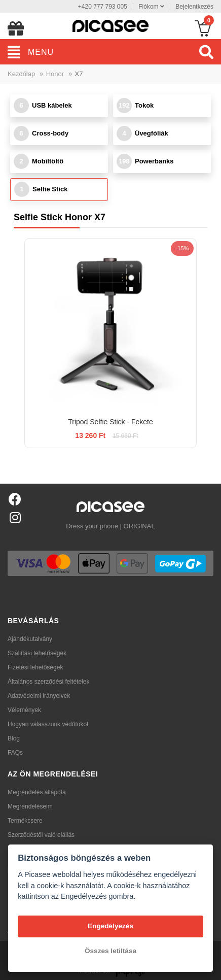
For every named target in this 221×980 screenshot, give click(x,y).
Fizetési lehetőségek (35, 667)
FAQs (15, 753)
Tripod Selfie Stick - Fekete (110, 422)
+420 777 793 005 (103, 7)
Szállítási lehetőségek (37, 653)
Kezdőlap (21, 74)
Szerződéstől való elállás (41, 835)
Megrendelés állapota (37, 792)
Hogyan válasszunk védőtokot (48, 724)
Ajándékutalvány (30, 639)
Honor (55, 74)
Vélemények (24, 710)
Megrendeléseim (30, 806)
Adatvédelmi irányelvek (39, 696)
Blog (14, 738)
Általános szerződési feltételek (48, 682)
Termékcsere (25, 821)
